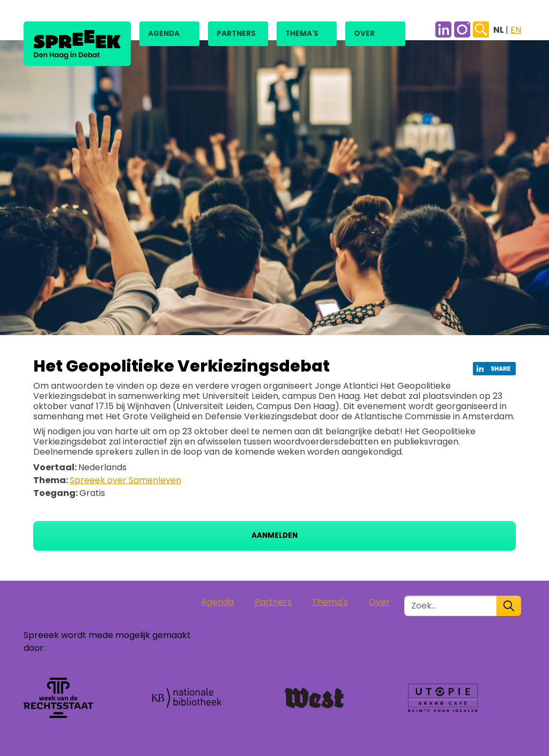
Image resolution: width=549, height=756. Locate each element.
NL (499, 30)
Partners (236, 34)
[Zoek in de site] (451, 606)
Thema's (302, 34)
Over (364, 34)
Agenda (164, 34)
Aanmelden (274, 535)
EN (516, 30)
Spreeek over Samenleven (125, 480)
